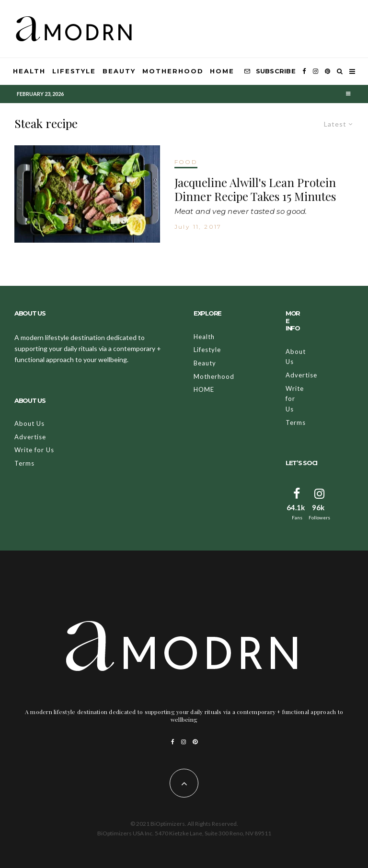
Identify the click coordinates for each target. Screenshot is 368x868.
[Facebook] (304, 71)
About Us (29, 423)
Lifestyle (74, 71)
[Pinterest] (328, 71)
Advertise (30, 437)
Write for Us (34, 450)
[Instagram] (316, 71)
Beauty (119, 71)
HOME (222, 71)
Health (29, 71)
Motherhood (173, 71)
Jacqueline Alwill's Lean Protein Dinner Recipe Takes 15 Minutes (255, 189)
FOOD (186, 162)
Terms (24, 463)
